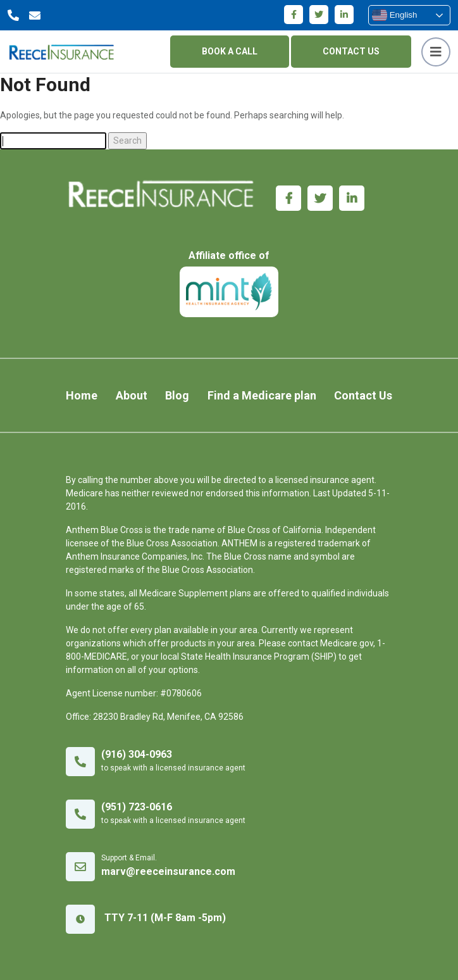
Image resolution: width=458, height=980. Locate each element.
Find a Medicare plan (262, 395)
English (394, 15)
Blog (177, 395)
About (132, 395)
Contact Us (363, 395)
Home (82, 395)
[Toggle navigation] (436, 52)
